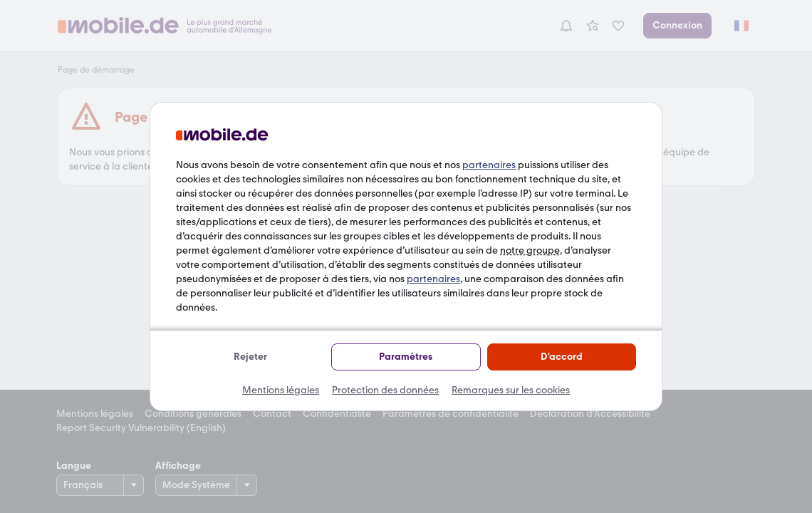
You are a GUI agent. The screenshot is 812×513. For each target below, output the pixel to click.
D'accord (562, 357)
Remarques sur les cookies (511, 390)
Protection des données (385, 390)
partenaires (489, 165)
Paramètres (406, 357)
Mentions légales (281, 390)
